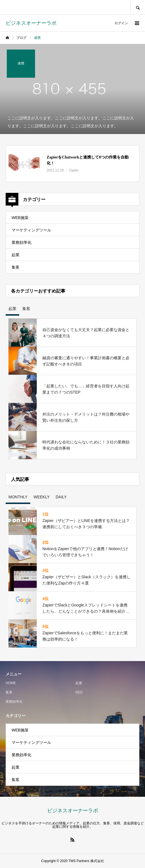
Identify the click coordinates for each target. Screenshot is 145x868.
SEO (79, 692)
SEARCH (138, 7)
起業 (16, 255)
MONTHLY (18, 497)
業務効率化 (21, 242)
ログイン (121, 23)
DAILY (61, 497)
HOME (11, 683)
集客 (16, 267)
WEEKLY (41, 497)
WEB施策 (20, 218)
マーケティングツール (31, 230)
